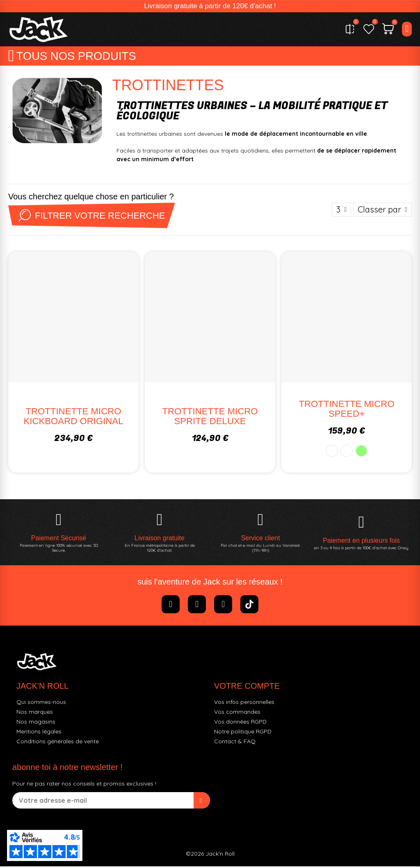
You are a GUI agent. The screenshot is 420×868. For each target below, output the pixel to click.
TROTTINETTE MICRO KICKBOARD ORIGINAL (74, 417)
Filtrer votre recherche (93, 217)
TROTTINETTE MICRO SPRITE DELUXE (210, 417)
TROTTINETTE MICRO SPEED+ (347, 410)
